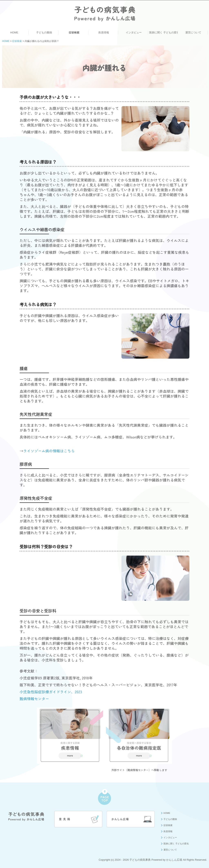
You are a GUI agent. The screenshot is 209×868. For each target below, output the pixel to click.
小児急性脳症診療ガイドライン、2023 (51, 692)
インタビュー (134, 32)
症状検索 (74, 32)
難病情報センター (34, 699)
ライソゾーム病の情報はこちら (49, 451)
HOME (14, 32)
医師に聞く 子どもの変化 (163, 32)
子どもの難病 (44, 32)
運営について (193, 32)
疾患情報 (104, 32)
